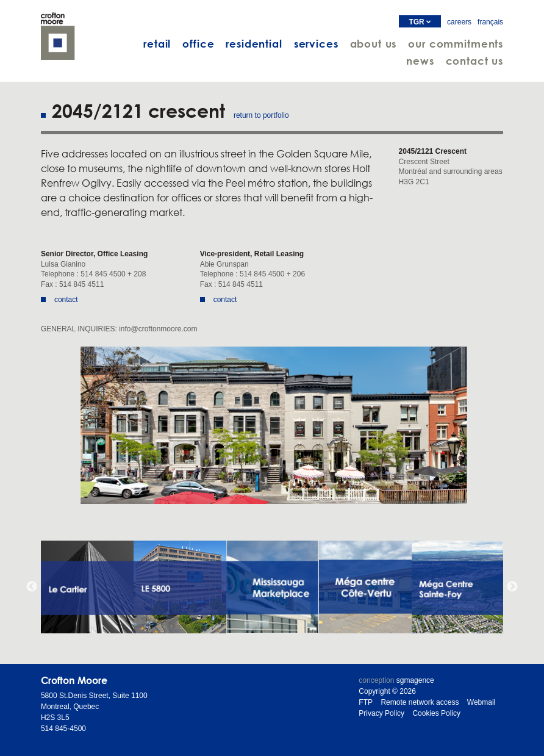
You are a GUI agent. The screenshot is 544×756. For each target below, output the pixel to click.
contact (66, 300)
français (490, 22)
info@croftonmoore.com (158, 329)
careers (459, 22)
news (420, 61)
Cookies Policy (436, 713)
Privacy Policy (381, 713)
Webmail (481, 702)
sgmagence (415, 680)
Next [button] (512, 587)
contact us (475, 61)
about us (374, 44)
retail (157, 44)
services (316, 44)
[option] (272, 425)
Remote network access (420, 702)
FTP (366, 702)
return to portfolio (261, 115)
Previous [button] (32, 587)
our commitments (456, 44)
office (198, 44)
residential (254, 44)
